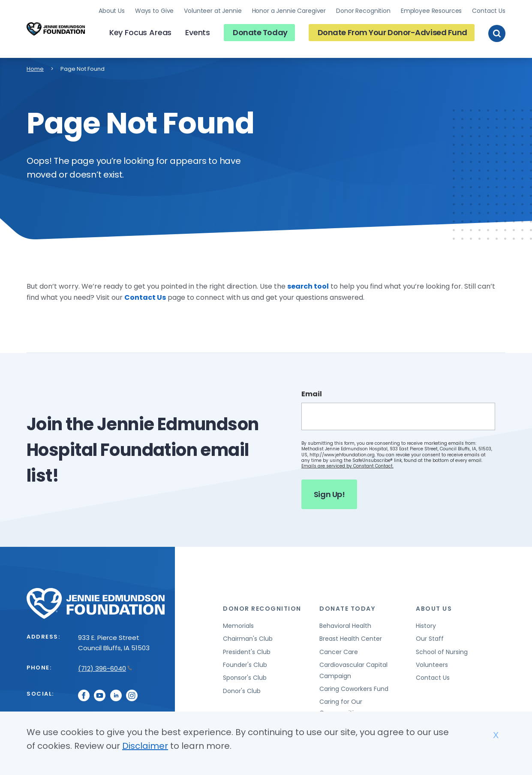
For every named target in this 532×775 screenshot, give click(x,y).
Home (35, 69)
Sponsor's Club (245, 678)
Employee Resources (431, 11)
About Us (112, 11)
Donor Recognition (363, 11)
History (426, 626)
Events (198, 32)
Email (312, 394)
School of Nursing (442, 652)
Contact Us (489, 11)
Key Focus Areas (140, 32)
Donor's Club (242, 691)
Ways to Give (154, 11)
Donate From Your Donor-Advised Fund (392, 32)
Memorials (238, 626)
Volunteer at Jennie (213, 11)
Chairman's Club (248, 639)
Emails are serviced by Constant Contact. (347, 466)
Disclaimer (145, 746)
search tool (308, 286)
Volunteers (432, 665)
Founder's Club (245, 665)
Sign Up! (329, 494)
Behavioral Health (345, 626)
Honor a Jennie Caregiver (289, 11)
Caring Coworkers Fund (354, 689)
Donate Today (260, 32)
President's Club (247, 652)
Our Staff (430, 639)
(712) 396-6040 (105, 668)
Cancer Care (339, 652)
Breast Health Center (351, 639)
